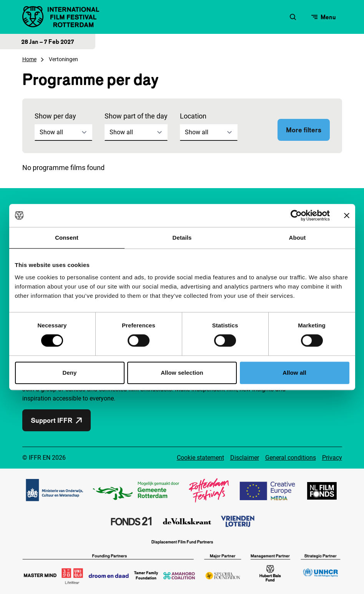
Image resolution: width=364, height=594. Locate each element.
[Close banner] (347, 215)
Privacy (332, 458)
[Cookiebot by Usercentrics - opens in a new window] (296, 215)
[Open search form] (293, 17)
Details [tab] (182, 238)
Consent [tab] (67, 238)
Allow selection (182, 373)
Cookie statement (200, 458)
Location (193, 116)
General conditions (291, 458)
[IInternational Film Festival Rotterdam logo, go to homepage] (61, 17)
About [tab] (298, 238)
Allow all (294, 373)
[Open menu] (324, 17)
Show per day (55, 116)
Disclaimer (245, 458)
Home (29, 59)
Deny (69, 373)
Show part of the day (136, 116)
